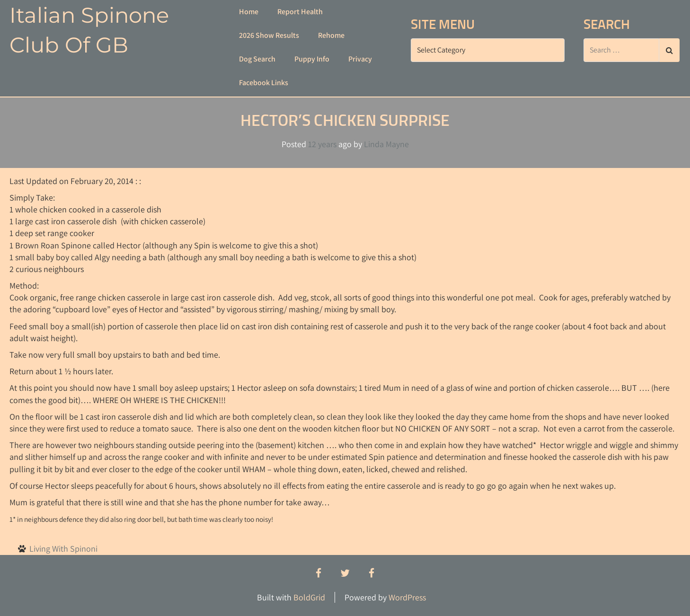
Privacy (360, 59)
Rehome (331, 35)
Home (249, 12)
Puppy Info (312, 59)
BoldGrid (309, 597)
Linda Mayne (386, 144)
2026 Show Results (269, 35)
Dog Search (257, 59)
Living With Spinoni (63, 549)
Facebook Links (264, 83)
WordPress (407, 597)
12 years (322, 144)
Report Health (300, 12)
